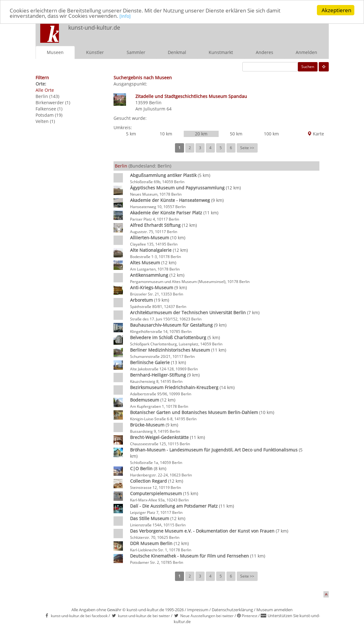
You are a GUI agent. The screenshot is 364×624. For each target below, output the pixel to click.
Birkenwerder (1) (53, 102)
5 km (131, 134)
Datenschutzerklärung (232, 610)
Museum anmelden (274, 610)
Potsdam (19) (49, 115)
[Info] (125, 16)
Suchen (308, 67)
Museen (55, 52)
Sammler (136, 52)
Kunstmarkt (221, 52)
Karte (316, 134)
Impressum (198, 610)
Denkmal (177, 52)
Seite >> (247, 148)
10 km (166, 134)
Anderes (265, 52)
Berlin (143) (47, 96)
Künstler (95, 52)
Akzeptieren (336, 10)
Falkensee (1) (49, 109)
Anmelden (306, 52)
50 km (236, 134)
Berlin (155, 102)
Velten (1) (45, 121)
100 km (271, 134)
